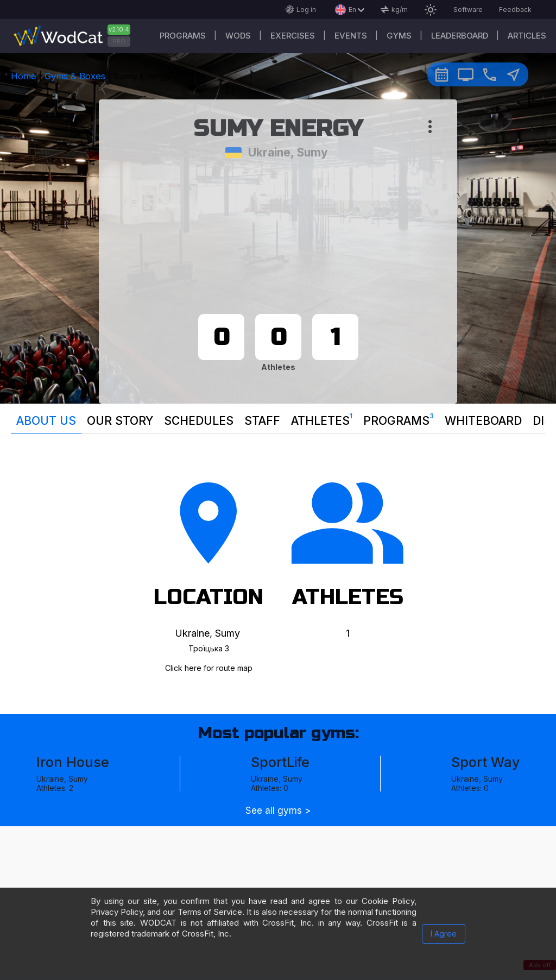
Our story (120, 421)
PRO (119, 41)
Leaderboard (460, 36)
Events (351, 36)
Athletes (322, 418)
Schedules (199, 421)
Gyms (399, 36)
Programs (183, 36)
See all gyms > (278, 811)
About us (46, 421)
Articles (527, 36)
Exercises (293, 36)
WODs (238, 36)
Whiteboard (483, 421)
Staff (262, 421)
